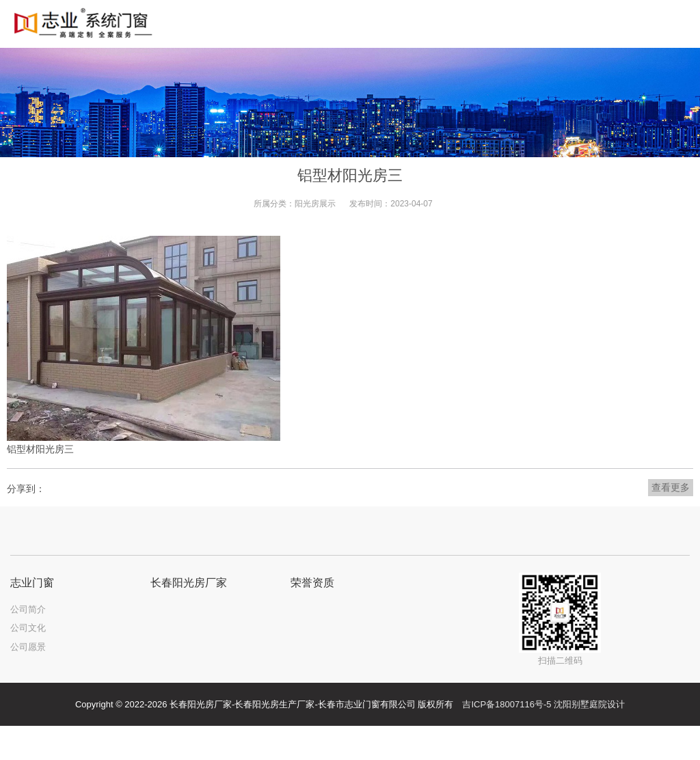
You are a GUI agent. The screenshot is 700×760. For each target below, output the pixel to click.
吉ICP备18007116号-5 (507, 704)
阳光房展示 (315, 204)
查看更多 (671, 487)
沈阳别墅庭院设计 (589, 704)
